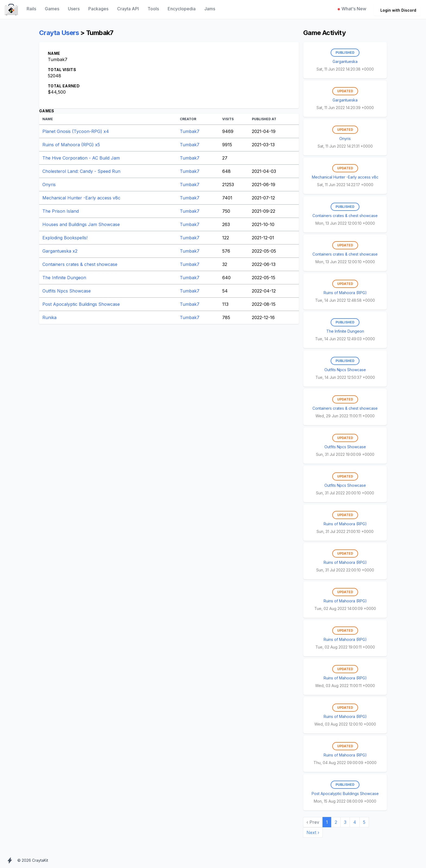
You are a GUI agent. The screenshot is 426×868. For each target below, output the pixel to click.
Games (52, 9)
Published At (264, 119)
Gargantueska (60, 251)
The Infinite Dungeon (64, 278)
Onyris (49, 185)
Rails (31, 9)
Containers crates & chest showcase (80, 264)
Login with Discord (398, 10)
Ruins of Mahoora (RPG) (71, 145)
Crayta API (128, 9)
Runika (49, 317)
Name (48, 119)
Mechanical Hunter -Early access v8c (81, 198)
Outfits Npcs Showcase (67, 291)
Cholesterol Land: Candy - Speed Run (81, 171)
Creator (188, 119)
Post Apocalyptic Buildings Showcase (81, 304)
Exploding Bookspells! (65, 238)
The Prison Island (61, 211)
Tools (153, 9)
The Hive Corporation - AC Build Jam (81, 158)
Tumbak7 (190, 131)
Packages (98, 9)
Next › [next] (313, 832)
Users (74, 9)
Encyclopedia (182, 9)
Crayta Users (59, 33)
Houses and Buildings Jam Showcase (81, 224)
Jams (210, 9)
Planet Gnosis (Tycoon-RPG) (76, 131)
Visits (228, 119)
